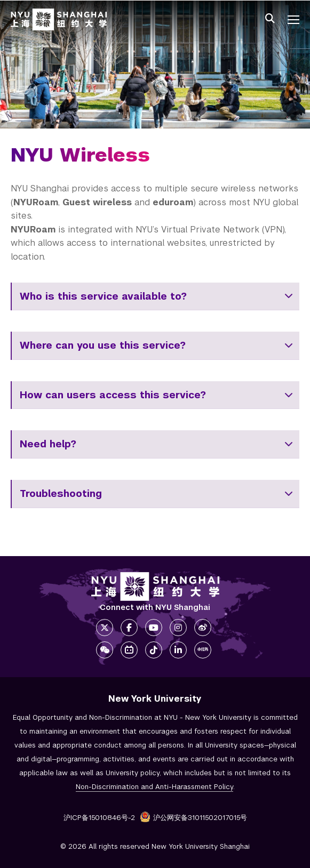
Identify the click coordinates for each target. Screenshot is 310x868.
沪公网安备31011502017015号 (193, 818)
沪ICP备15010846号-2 (99, 818)
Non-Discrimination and (154, 787)
